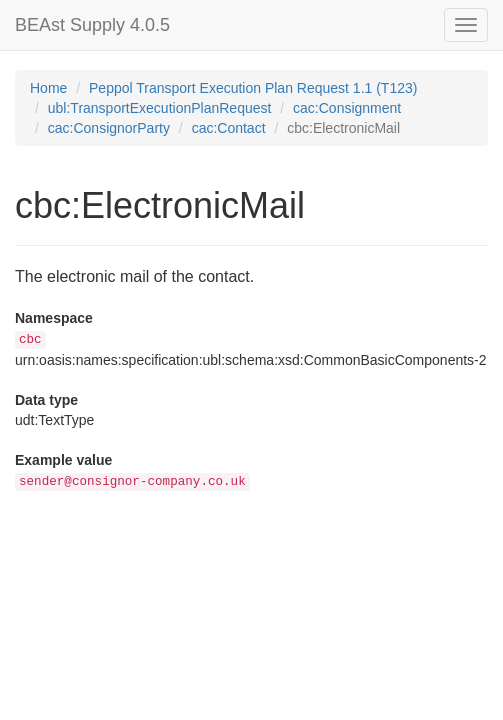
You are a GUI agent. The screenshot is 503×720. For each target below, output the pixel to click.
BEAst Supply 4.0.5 (92, 25)
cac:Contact (229, 128)
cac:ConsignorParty (109, 128)
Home (48, 88)
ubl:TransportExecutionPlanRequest (160, 108)
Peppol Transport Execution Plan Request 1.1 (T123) (253, 88)
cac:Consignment (347, 108)
